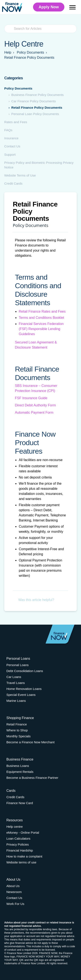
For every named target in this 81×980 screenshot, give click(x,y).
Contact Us (12, 146)
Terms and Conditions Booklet (41, 318)
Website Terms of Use (20, 175)
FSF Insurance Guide (31, 398)
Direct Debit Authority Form (35, 405)
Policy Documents (18, 88)
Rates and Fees (16, 122)
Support (10, 155)
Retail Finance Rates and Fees (42, 311)
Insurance (11, 138)
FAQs (8, 130)
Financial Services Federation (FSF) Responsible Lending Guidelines (41, 329)
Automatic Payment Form (34, 412)
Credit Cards (13, 183)
